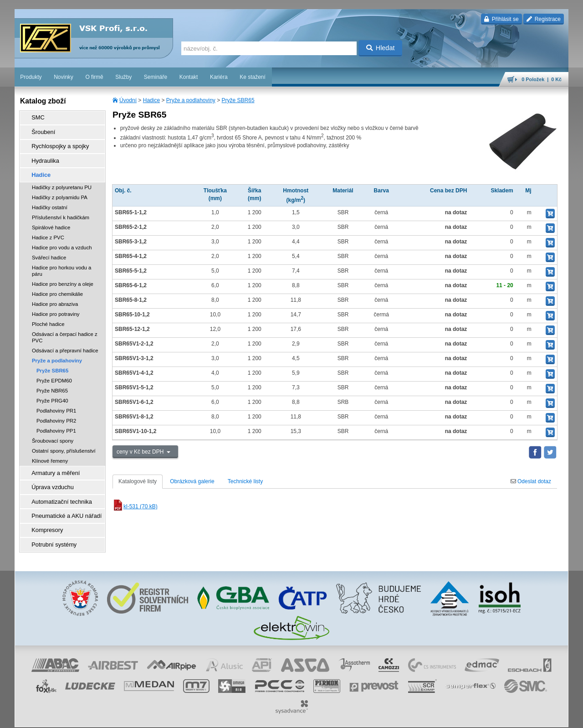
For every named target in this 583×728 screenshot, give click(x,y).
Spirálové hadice (51, 220)
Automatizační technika (57, 490)
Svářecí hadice (49, 250)
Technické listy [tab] (245, 481)
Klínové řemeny (50, 453)
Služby (123, 77)
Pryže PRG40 (52, 393)
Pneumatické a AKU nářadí (62, 503)
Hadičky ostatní (50, 200)
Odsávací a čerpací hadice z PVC (65, 330)
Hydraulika (42, 155)
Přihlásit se (501, 19)
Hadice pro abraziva (55, 296)
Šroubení (40, 130)
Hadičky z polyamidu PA (60, 190)
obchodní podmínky (264, 717)
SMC (35, 117)
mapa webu (474, 717)
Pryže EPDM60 (54, 373)
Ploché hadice (48, 316)
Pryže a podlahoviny (191, 100)
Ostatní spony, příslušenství (64, 443)
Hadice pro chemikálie (57, 286)
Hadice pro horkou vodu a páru (61, 263)
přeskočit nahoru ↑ (543, 717)
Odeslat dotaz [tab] (531, 481)
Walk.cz (73, 717)
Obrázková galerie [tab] (192, 481)
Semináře (156, 77)
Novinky (64, 77)
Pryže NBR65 (52, 383)
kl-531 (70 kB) (135, 506)
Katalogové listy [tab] (138, 481)
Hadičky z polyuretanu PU (62, 180)
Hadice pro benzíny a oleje (63, 276)
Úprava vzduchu (49, 477)
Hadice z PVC (48, 230)
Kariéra (219, 77)
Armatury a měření (52, 465)
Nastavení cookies (216, 717)
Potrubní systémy (50, 528)
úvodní (449, 717)
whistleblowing (394, 717)
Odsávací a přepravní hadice (65, 343)
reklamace (362, 717)
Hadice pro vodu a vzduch (62, 240)
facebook (426, 717)
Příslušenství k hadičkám (61, 210)
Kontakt (189, 77)
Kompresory (44, 516)
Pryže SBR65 (238, 100)
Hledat (381, 48)
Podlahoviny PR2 (56, 413)
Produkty (31, 77)
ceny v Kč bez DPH (141, 452)
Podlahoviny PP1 (56, 423)
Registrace (544, 19)
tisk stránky (505, 717)
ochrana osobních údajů (318, 717)
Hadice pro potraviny (56, 306)
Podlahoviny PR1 (56, 403)
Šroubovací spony (53, 433)
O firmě (94, 77)
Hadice (151, 100)
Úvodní (128, 100)
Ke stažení (253, 77)
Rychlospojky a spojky (56, 143)
